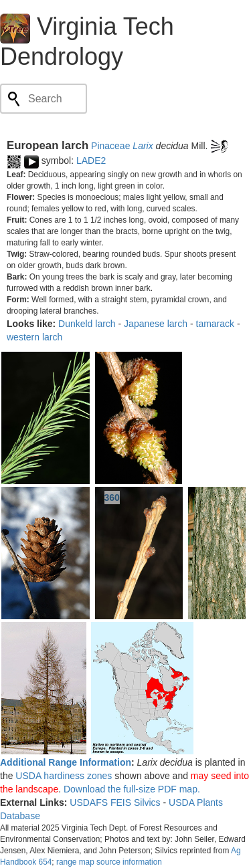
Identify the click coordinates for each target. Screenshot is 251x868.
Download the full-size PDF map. (132, 789)
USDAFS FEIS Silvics (115, 802)
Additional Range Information (66, 762)
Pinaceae (110, 146)
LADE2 (91, 160)
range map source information (109, 862)
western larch (34, 337)
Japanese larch (156, 324)
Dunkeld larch (87, 324)
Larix (143, 146)
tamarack (216, 324)
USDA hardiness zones (64, 776)
